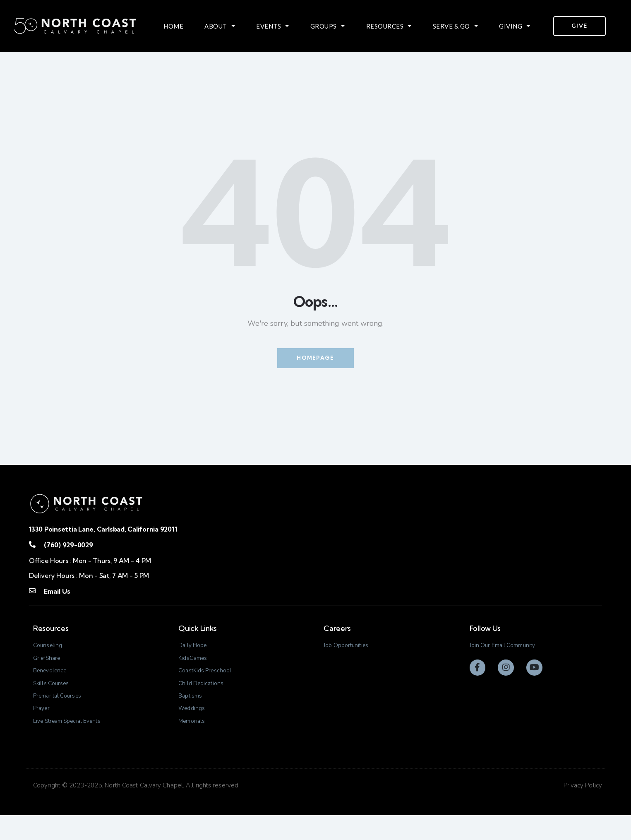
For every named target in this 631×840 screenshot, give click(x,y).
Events (273, 26)
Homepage (315, 359)
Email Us (57, 594)
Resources (389, 26)
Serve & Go (456, 26)
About (220, 26)
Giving (515, 26)
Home (173, 26)
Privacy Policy (583, 811)
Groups (328, 26)
